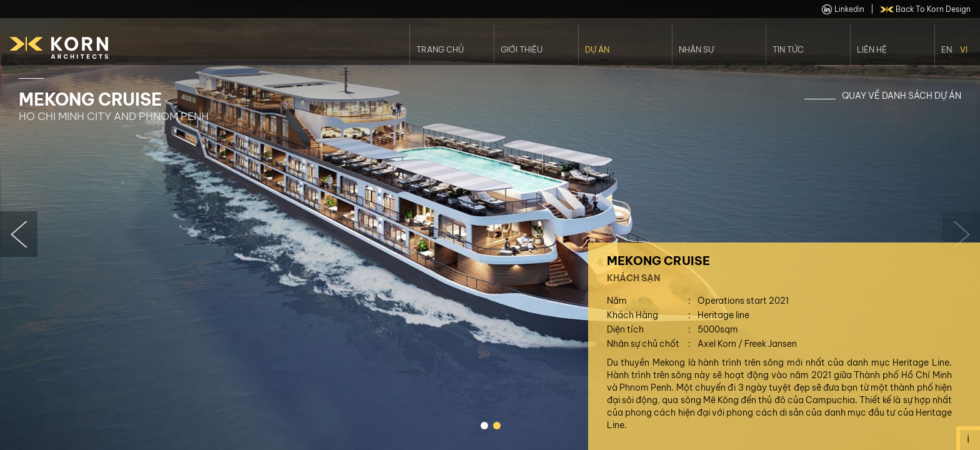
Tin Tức (788, 49)
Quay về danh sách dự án (902, 96)
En (947, 49)
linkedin (843, 9)
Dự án (597, 49)
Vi (964, 49)
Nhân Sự (696, 49)
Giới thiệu (522, 49)
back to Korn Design (926, 9)
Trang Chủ (440, 49)
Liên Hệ (872, 49)
